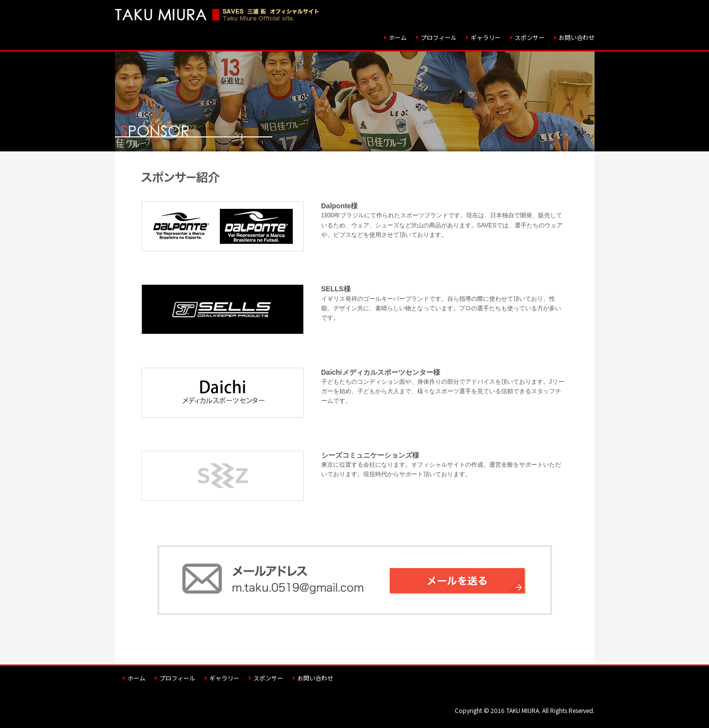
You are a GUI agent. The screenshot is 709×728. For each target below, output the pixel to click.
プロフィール (439, 37)
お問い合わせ (577, 37)
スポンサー (530, 37)
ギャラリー (486, 37)
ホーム (398, 37)
